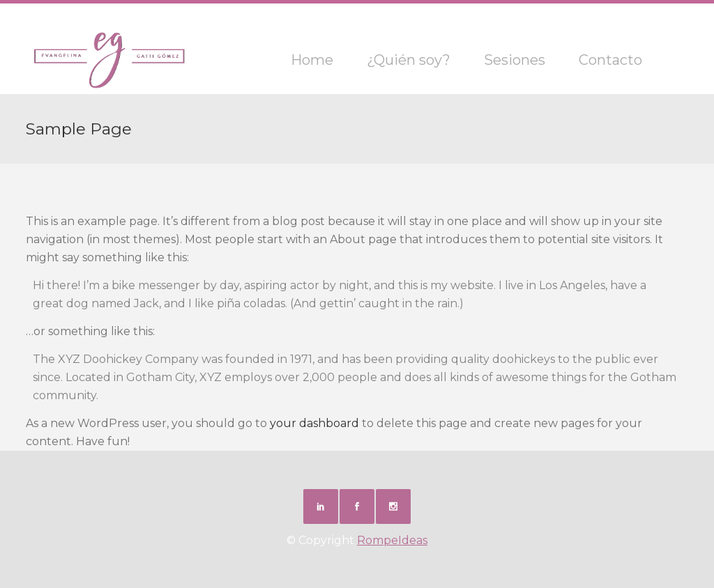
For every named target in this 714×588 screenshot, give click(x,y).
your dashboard (314, 423)
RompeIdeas (392, 540)
